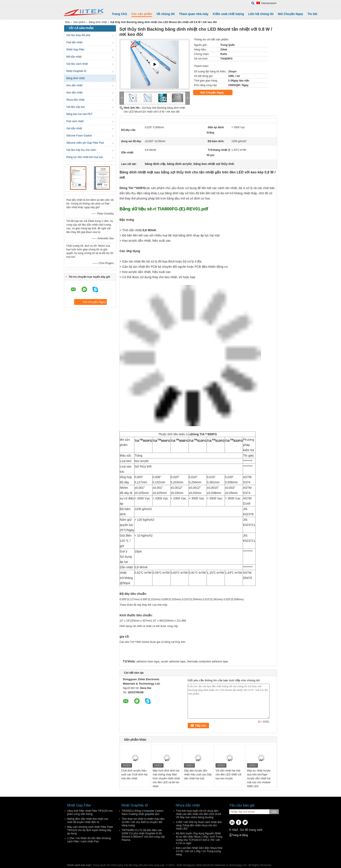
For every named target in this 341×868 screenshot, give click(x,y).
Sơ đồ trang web (251, 830)
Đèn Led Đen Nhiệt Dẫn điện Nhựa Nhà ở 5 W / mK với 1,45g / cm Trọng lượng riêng (199, 851)
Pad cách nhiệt (75, 121)
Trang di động (239, 835)
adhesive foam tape (148, 662)
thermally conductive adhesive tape (208, 662)
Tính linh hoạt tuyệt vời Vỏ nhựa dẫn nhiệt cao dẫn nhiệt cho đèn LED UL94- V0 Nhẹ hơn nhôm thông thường (199, 814)
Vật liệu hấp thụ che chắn (81, 150)
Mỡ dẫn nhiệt (74, 57)
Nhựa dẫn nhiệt (75, 100)
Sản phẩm (79, 22)
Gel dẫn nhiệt (74, 128)
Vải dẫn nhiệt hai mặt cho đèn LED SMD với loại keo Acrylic (228, 775)
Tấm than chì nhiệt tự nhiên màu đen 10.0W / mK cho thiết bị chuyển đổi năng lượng (143, 822)
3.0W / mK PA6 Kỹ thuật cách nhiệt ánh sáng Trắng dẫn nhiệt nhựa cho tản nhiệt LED (199, 825)
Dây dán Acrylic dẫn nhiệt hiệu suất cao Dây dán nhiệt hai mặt (198, 775)
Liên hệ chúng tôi (261, 14)
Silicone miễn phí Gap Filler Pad (85, 143)
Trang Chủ (119, 14)
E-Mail (234, 830)
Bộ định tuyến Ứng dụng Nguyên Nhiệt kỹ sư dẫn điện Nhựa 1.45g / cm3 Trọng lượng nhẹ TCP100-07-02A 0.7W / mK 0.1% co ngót (199, 838)
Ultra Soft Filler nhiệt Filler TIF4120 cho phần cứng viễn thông (90, 812)
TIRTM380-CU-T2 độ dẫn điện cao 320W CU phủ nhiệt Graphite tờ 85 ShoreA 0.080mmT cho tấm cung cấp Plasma (143, 835)
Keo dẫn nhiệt (74, 85)
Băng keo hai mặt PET (79, 114)
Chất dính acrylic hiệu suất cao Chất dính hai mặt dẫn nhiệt (134, 775)
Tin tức (313, 14)
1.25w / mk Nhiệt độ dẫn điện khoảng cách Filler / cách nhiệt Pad (89, 840)
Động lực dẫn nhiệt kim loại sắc (85, 157)
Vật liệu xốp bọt (75, 107)
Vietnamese (269, 3)
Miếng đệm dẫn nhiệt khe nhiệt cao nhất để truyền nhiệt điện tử (88, 821)
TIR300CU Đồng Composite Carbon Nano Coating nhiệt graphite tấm (142, 812)
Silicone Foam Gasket (79, 136)
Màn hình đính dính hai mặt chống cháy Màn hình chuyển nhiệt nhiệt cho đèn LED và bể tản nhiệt (166, 778)
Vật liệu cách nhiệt (77, 64)
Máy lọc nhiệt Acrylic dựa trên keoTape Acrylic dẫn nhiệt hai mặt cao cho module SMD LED (259, 778)
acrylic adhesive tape (173, 662)
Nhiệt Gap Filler (75, 50)
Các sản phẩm (142, 14)
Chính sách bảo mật (79, 865)
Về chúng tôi (165, 14)
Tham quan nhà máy (194, 14)
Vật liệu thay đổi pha (78, 35)
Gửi (274, 812)
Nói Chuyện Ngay (291, 14)
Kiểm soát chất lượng (228, 14)
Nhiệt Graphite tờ (76, 71)
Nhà (67, 22)
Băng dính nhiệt (98, 22)
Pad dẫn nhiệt (74, 42)
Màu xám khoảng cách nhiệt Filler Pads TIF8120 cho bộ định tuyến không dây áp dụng (90, 830)
